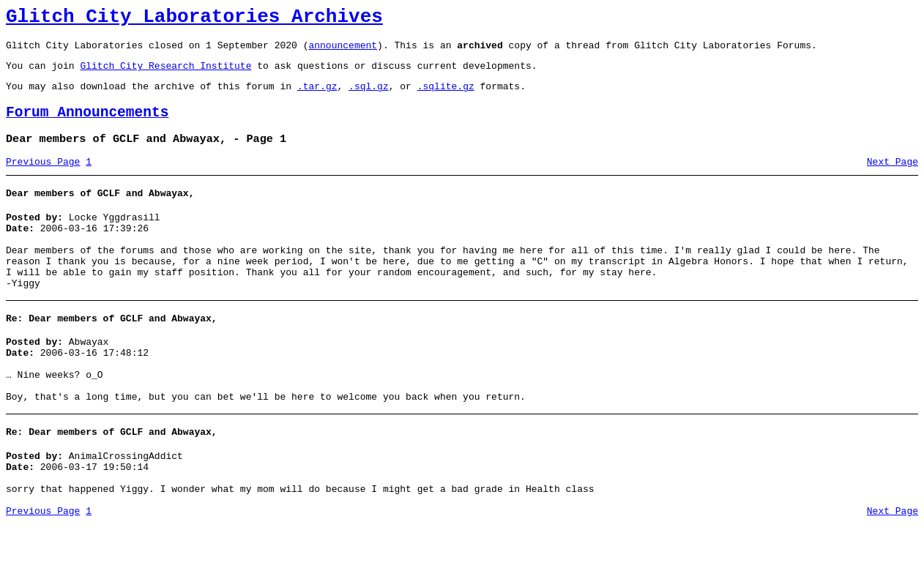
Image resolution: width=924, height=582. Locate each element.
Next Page (893, 179)
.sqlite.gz (446, 97)
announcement (343, 51)
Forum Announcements (87, 126)
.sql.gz (369, 97)
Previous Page (43, 179)
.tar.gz (317, 97)
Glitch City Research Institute (165, 74)
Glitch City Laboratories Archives (194, 19)
